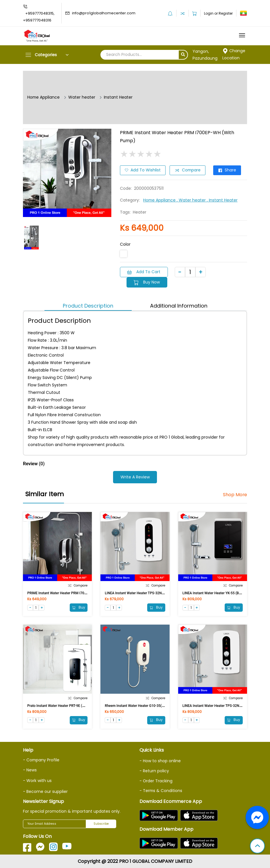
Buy (78, 607)
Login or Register (218, 13)
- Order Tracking (156, 780)
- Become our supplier (45, 791)
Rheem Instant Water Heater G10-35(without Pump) (145, 705)
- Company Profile (41, 760)
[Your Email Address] (55, 823)
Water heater (82, 97)
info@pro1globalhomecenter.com (104, 13)
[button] (257, 847)
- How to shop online (160, 761)
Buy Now (147, 282)
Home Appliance (44, 97)
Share (228, 170)
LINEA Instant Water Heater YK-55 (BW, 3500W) (219, 593)
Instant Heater (119, 97)
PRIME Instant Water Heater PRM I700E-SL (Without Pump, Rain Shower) (83, 593)
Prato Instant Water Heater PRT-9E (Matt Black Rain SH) (70, 705)
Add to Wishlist (143, 170)
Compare (188, 170)
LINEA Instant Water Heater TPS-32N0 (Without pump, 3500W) (153, 593)
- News (30, 770)
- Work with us (37, 780)
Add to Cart (144, 272)
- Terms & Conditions (161, 790)
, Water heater (192, 200)
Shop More (235, 494)
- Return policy (154, 771)
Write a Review (135, 477)
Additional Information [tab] (179, 305)
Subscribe (101, 823)
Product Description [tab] (88, 305)
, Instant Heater (223, 200)
